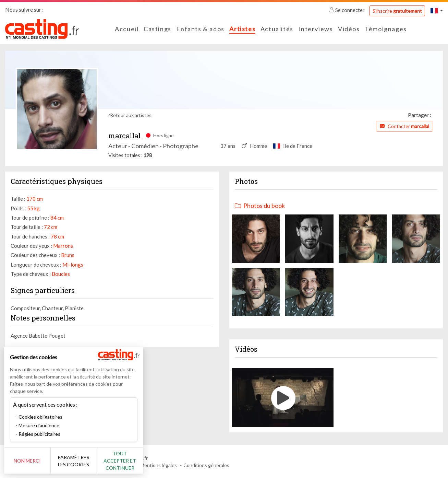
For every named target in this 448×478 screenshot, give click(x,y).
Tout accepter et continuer (124, 461)
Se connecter (347, 10)
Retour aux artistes (131, 115)
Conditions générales (206, 465)
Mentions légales (159, 465)
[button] (437, 10)
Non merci (28, 461)
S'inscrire (397, 11)
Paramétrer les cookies (76, 461)
